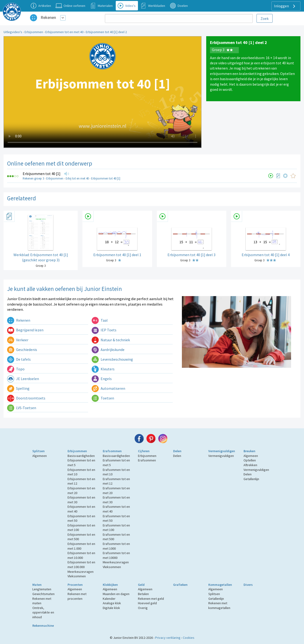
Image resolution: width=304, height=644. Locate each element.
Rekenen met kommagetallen (219, 605)
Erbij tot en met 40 (77, 178)
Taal (100, 320)
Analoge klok (112, 603)
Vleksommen (77, 576)
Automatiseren (108, 388)
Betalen (143, 594)
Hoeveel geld (147, 603)
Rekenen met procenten (77, 596)
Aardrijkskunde (108, 350)
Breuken (249, 451)
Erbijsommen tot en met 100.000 (81, 565)
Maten (37, 585)
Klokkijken (110, 585)
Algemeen (40, 456)
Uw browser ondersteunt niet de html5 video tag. (103, 92)
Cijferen (144, 451)
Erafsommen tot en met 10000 (116, 555)
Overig (143, 608)
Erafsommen (112, 451)
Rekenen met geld (151, 599)
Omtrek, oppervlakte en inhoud (43, 612)
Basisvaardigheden (81, 456)
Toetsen (103, 398)
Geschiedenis (22, 350)
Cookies (189, 638)
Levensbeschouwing (112, 359)
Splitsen (39, 451)
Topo (16, 369)
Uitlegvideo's (13, 32)
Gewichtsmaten (43, 594)
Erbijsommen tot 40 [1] (42, 174)
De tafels (19, 359)
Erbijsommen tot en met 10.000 (81, 555)
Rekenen (48, 17)
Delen (177, 451)
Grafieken (180, 585)
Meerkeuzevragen (81, 572)
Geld (141, 585)
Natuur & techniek (111, 340)
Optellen (250, 460)
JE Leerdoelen (23, 379)
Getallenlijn (251, 479)
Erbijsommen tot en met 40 (64, 32)
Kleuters (103, 369)
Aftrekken (250, 465)
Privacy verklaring (168, 638)
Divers (248, 585)
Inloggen (285, 6)
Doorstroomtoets (26, 398)
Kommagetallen (220, 585)
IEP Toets (104, 330)
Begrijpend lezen (25, 330)
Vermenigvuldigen (222, 451)
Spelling (18, 388)
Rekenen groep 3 (33, 178)
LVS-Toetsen (22, 408)
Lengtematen (42, 589)
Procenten (75, 585)
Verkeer (18, 340)
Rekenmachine (43, 626)
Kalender (109, 599)
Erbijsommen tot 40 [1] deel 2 (106, 32)
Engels (102, 379)
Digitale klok (111, 608)
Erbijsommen (34, 32)
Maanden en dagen (116, 594)
